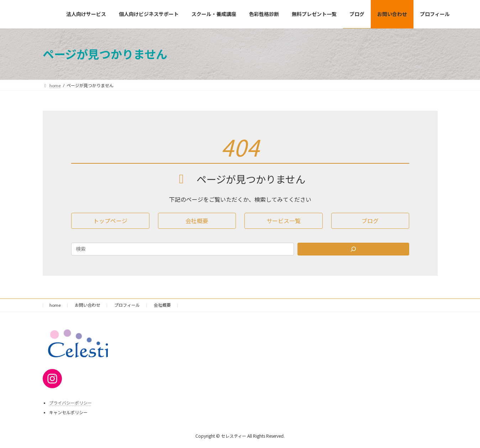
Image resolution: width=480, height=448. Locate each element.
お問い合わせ (88, 305)
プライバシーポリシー (70, 403)
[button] (110, 221)
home (55, 305)
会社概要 (162, 305)
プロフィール (127, 305)
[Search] (353, 249)
